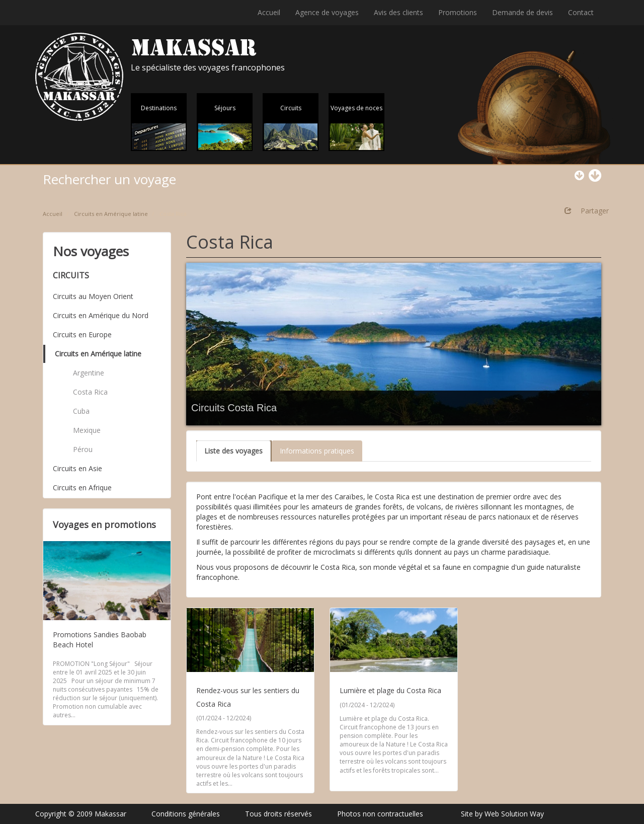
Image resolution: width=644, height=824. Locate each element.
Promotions (458, 12)
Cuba (81, 411)
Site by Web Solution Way (502, 814)
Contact (581, 12)
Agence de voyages (327, 12)
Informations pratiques (317, 451)
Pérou (83, 449)
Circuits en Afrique (82, 488)
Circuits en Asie (77, 468)
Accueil (269, 12)
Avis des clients (398, 12)
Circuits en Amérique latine (111, 214)
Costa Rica (90, 392)
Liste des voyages (233, 451)
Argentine (89, 373)
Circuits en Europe (82, 334)
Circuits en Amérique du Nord (101, 315)
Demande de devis (522, 12)
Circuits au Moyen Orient (93, 296)
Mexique (87, 430)
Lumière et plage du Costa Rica (390, 690)
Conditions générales (186, 814)
